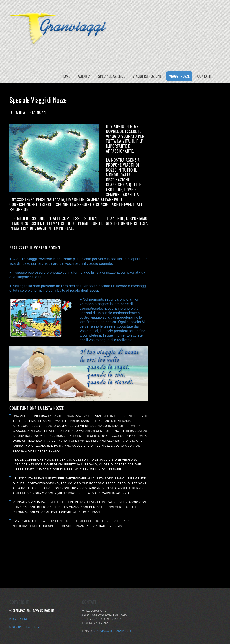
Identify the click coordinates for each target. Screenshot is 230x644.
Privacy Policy (18, 619)
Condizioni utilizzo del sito (26, 627)
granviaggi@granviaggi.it (113, 631)
